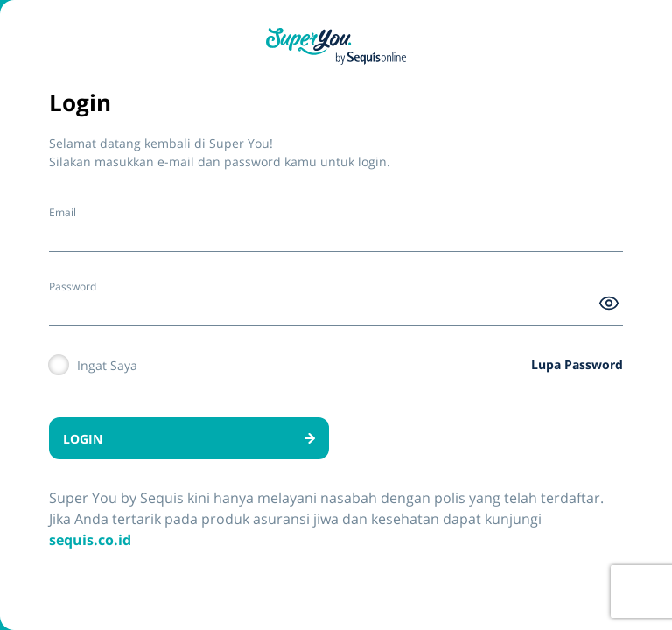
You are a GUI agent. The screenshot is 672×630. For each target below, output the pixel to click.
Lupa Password (577, 364)
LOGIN (189, 439)
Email (63, 212)
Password (73, 287)
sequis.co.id (90, 540)
